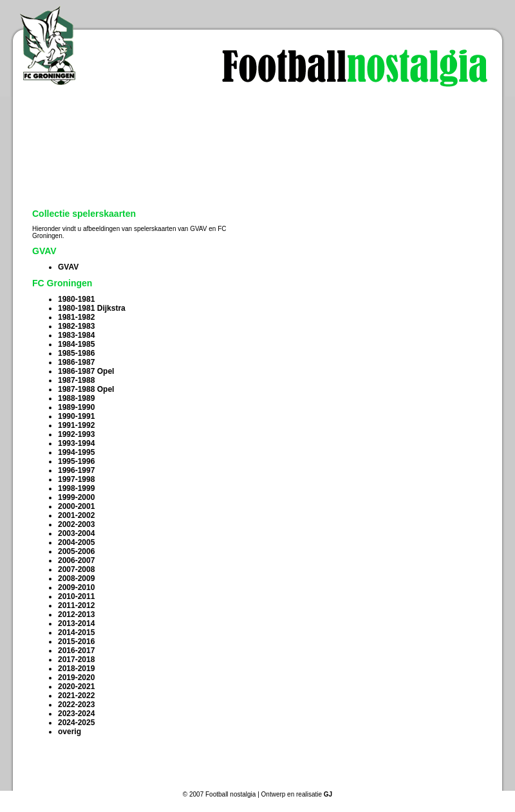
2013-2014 (76, 623)
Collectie (178, 779)
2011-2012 (76, 605)
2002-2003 (76, 524)
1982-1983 (76, 326)
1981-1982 (76, 317)
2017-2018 (76, 660)
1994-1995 (76, 452)
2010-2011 (76, 596)
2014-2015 (76, 632)
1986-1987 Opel (86, 371)
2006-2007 (76, 560)
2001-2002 (76, 515)
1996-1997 (76, 470)
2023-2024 (76, 714)
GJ (328, 794)
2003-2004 (76, 533)
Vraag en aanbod (280, 779)
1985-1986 (76, 353)
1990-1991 (76, 416)
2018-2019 (76, 669)
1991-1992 (76, 425)
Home (76, 779)
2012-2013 (76, 614)
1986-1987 (76, 362)
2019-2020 (76, 678)
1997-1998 (76, 479)
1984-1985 (76, 344)
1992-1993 (76, 434)
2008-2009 (76, 578)
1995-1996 (76, 461)
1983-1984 (76, 335)
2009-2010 (76, 587)
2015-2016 (76, 641)
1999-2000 (76, 497)
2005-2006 (76, 551)
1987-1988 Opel (86, 389)
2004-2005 (76, 542)
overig (70, 732)
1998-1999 (76, 488)
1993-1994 (76, 443)
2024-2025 (76, 723)
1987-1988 (76, 380)
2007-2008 (76, 569)
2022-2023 (76, 705)
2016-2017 (76, 651)
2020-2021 (76, 687)
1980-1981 (76, 299)
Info (382, 779)
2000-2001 (76, 506)
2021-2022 (76, 696)
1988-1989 (76, 398)
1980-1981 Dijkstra (92, 308)
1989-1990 (76, 407)
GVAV (68, 267)
